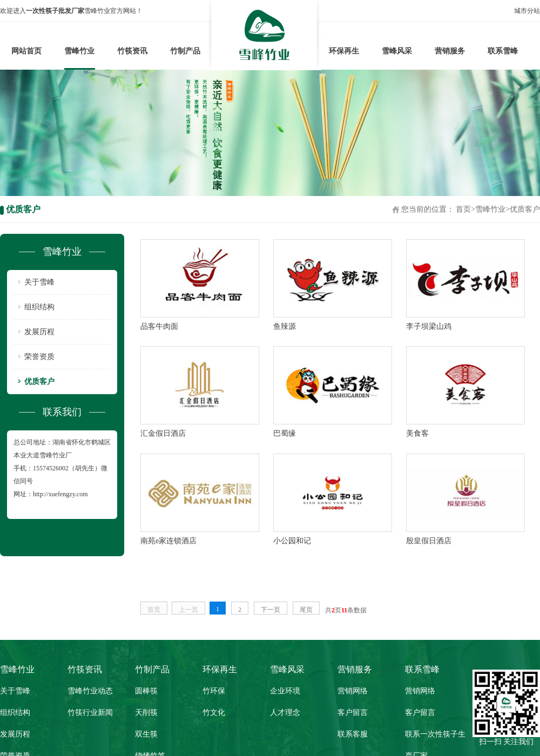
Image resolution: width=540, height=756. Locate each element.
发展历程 (39, 332)
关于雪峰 (39, 282)
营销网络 (353, 691)
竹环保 (214, 691)
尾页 (306, 610)
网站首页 (26, 51)
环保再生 (344, 51)
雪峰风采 (397, 51)
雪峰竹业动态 (90, 691)
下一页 (271, 610)
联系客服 (353, 734)
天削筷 (146, 713)
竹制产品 (185, 51)
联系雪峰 (503, 51)
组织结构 (39, 307)
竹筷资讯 (132, 51)
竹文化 (214, 713)
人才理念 (285, 713)
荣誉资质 (39, 357)
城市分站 (527, 11)
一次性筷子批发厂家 (55, 11)
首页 (463, 209)
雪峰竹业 (79, 51)
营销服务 (450, 51)
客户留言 (353, 713)
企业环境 (285, 691)
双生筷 (146, 734)
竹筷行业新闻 (90, 713)
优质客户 (525, 209)
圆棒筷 (146, 691)
